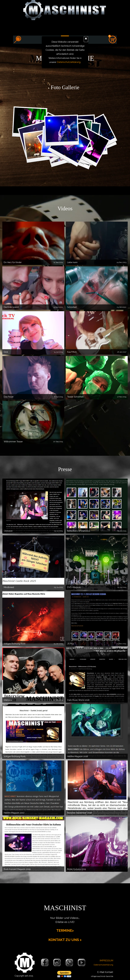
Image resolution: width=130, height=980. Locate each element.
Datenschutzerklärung (69, 62)
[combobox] (119, 219)
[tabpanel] (65, 87)
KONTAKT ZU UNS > (65, 940)
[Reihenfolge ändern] (125, 219)
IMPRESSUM (106, 961)
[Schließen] (86, 39)
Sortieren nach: (107, 219)
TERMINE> (65, 930)
